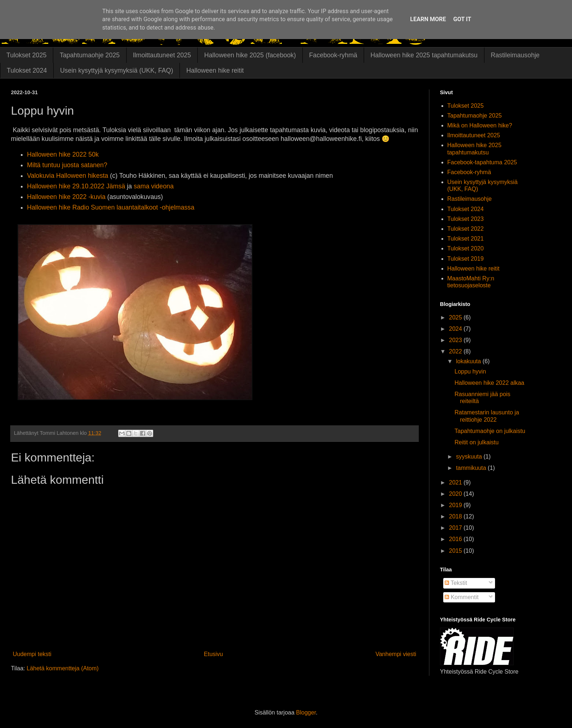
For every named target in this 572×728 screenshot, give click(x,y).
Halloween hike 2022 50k (63, 154)
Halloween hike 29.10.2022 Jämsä (76, 186)
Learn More (428, 19)
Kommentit (462, 597)
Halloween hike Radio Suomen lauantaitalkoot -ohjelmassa (111, 207)
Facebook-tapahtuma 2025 (482, 162)
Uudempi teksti (32, 654)
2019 (456, 505)
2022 (456, 351)
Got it (462, 19)
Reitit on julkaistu (477, 442)
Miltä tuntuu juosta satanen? (67, 165)
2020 (456, 494)
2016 (456, 539)
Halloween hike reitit (215, 70)
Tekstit (456, 583)
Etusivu (213, 654)
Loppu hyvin (470, 371)
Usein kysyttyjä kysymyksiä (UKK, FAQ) (117, 70)
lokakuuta (469, 361)
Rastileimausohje (515, 55)
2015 (456, 551)
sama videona (154, 186)
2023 (456, 340)
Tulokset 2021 (465, 239)
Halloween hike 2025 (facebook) (250, 55)
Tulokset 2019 (465, 259)
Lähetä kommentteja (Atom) (63, 668)
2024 (456, 329)
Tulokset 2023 (465, 219)
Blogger (306, 712)
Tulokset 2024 (27, 70)
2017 (456, 528)
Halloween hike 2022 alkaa (489, 383)
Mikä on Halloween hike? (480, 125)
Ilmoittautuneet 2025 (162, 55)
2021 (456, 482)
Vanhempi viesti (396, 654)
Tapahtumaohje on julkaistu (490, 431)
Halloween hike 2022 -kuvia (66, 197)
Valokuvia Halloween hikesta (68, 176)
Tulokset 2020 (465, 248)
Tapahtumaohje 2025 (90, 55)
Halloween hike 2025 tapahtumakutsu (424, 55)
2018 (456, 516)
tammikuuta (472, 468)
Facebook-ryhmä (333, 55)
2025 (456, 317)
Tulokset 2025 (27, 55)
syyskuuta (470, 457)
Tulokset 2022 (465, 229)
